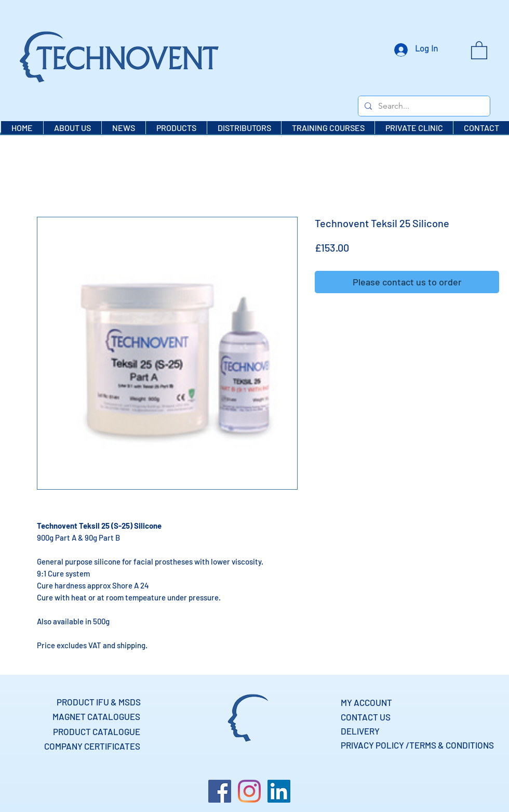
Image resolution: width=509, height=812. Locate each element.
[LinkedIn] (279, 791)
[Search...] (423, 106)
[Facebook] (220, 791)
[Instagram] (249, 791)
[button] (479, 50)
